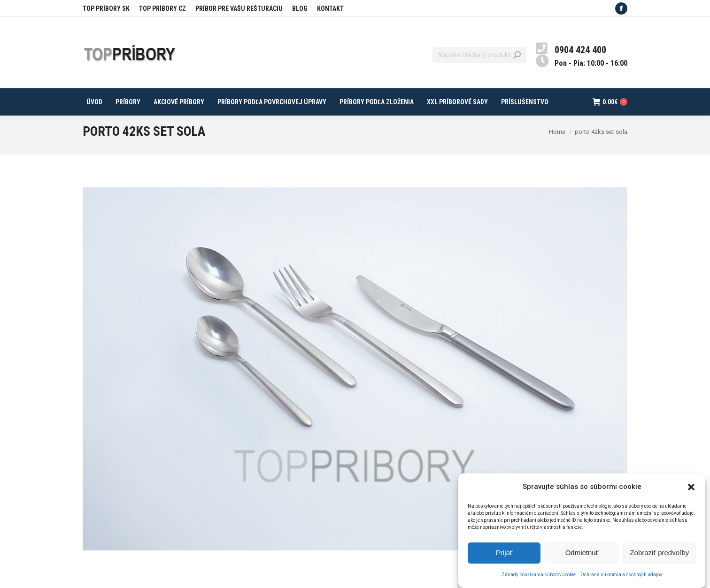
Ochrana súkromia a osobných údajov (621, 577)
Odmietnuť (582, 555)
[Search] (479, 55)
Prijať (504, 555)
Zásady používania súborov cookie (539, 577)
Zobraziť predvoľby (659, 555)
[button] (691, 489)
